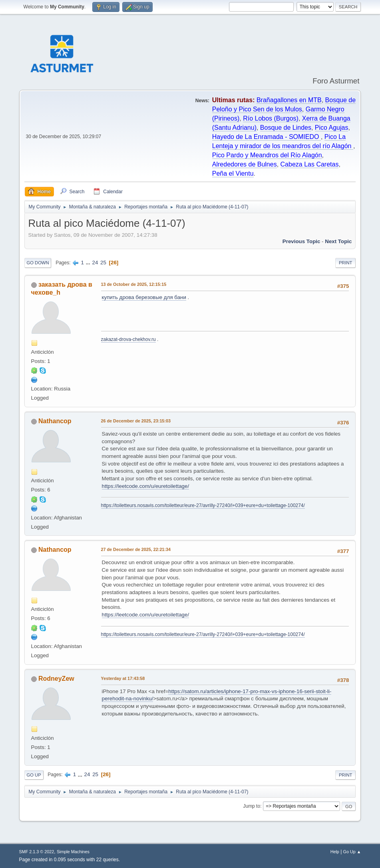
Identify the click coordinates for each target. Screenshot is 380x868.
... (89, 263)
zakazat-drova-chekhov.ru (128, 339)
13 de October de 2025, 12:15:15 (134, 284)
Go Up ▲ (352, 852)
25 (103, 263)
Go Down (38, 263)
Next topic (338, 241)
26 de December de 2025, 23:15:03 (136, 421)
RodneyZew (56, 679)
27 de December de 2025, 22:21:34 (136, 549)
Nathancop (55, 421)
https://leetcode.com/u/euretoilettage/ (146, 486)
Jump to (252, 806)
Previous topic (301, 241)
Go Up (34, 775)
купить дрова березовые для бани (144, 297)
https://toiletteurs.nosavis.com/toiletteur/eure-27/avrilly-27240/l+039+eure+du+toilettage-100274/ (203, 505)
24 (95, 263)
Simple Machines (73, 852)
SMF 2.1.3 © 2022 (37, 852)
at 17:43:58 (123, 678)
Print (346, 263)
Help (335, 852)
